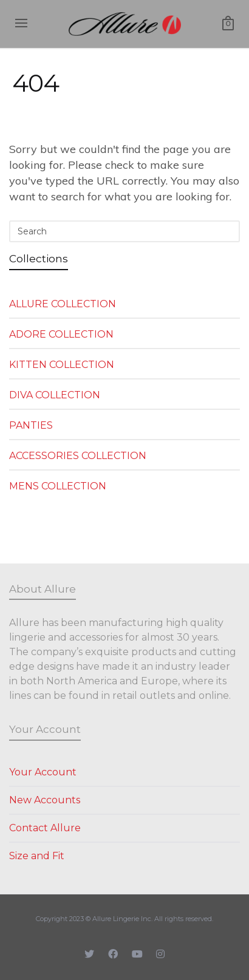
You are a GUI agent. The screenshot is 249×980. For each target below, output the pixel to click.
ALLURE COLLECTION (63, 304)
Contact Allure (45, 828)
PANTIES (31, 425)
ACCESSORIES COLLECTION (78, 456)
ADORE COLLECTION (61, 334)
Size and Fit (37, 856)
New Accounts (45, 800)
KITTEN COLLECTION (62, 365)
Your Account (43, 772)
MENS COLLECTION (58, 486)
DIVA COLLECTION (55, 395)
